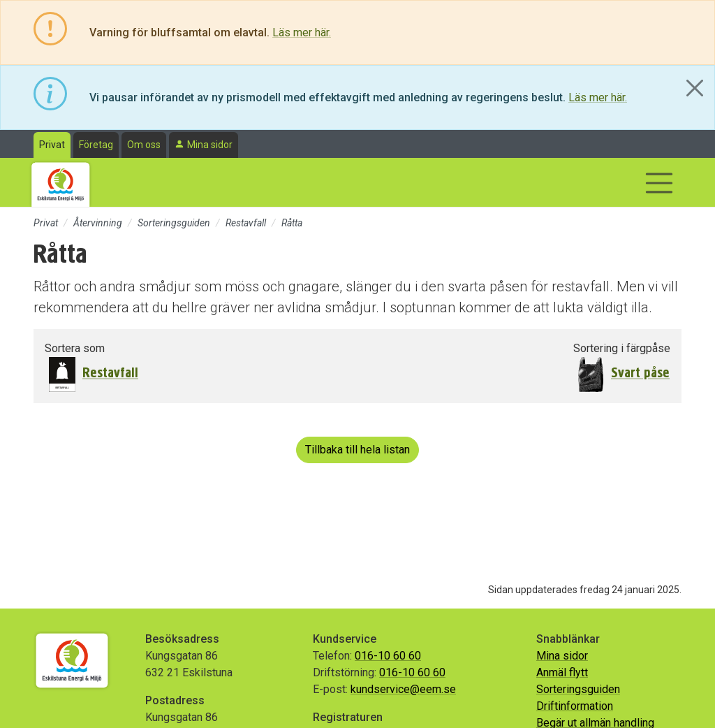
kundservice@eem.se (403, 689)
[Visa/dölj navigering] (659, 183)
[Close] (695, 88)
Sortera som (75, 348)
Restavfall (246, 223)
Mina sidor (210, 145)
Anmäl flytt (562, 672)
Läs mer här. (302, 32)
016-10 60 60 (388, 656)
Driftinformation (575, 706)
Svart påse (640, 373)
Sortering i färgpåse (622, 348)
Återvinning (98, 223)
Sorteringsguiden (174, 223)
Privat (52, 145)
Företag (96, 145)
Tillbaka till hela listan (357, 450)
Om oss (144, 145)
